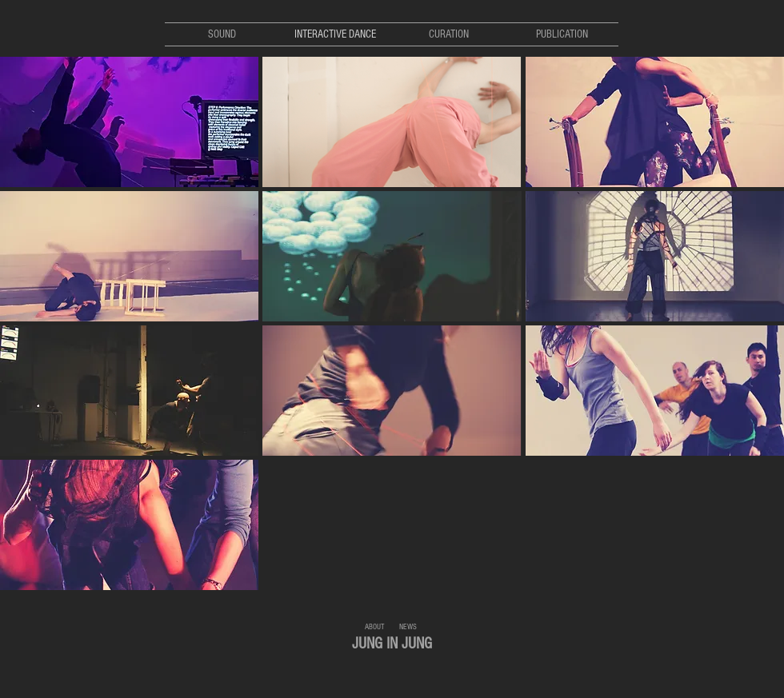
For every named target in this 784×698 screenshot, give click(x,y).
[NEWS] (408, 627)
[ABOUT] (375, 627)
